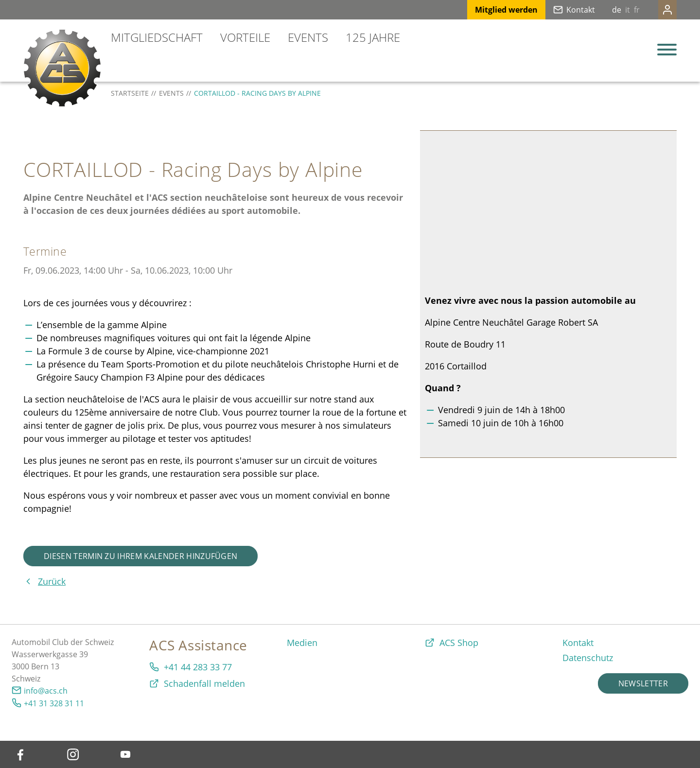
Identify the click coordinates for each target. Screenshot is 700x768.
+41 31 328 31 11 (54, 703)
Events (308, 37)
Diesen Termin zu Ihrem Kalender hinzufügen (140, 556)
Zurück (52, 581)
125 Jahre (373, 37)
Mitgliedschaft (157, 37)
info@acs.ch (46, 691)
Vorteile (245, 37)
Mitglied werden (487, 10)
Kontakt (561, 10)
